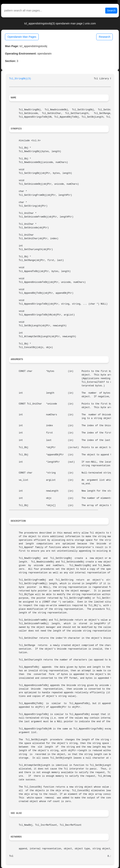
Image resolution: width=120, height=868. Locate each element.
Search (111, 10)
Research (104, 37)
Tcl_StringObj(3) (20, 79)
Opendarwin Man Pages (22, 37)
